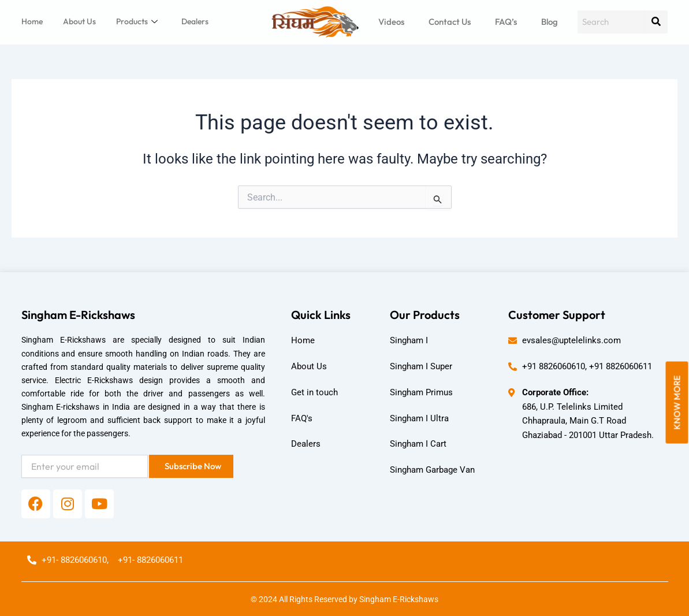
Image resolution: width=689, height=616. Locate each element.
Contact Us (450, 22)
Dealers (195, 21)
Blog (550, 22)
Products (137, 22)
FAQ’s (506, 22)
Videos (391, 22)
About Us (79, 21)
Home (32, 21)
